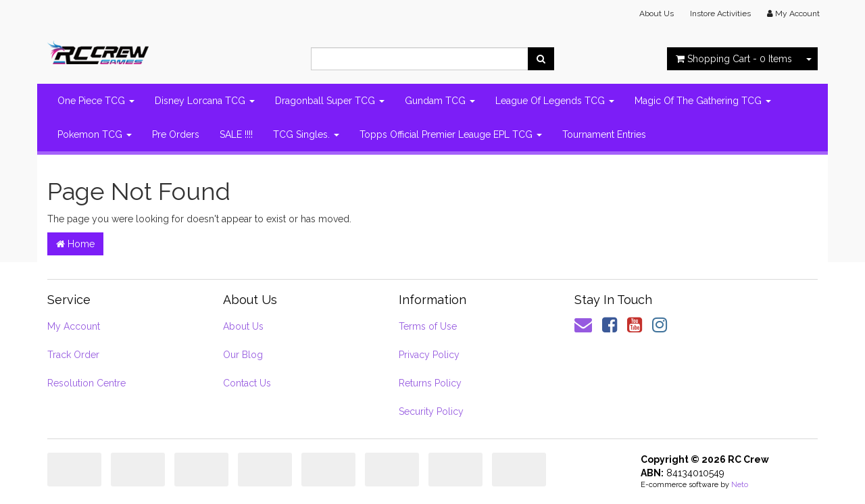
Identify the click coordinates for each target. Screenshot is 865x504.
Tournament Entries (604, 134)
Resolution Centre (86, 383)
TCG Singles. (306, 134)
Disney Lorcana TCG (205, 101)
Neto (740, 485)
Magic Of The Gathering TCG (703, 101)
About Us (657, 14)
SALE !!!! (236, 134)
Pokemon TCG (95, 134)
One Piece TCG (96, 101)
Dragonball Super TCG (330, 101)
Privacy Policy (429, 355)
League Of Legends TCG (555, 101)
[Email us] (583, 325)
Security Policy (431, 411)
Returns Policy (430, 383)
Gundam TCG (440, 101)
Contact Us (247, 383)
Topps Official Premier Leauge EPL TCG (451, 134)
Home (75, 244)
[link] (610, 325)
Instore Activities (720, 14)
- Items (734, 59)
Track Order (73, 355)
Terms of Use (428, 326)
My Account (74, 326)
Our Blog (243, 355)
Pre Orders (176, 134)
